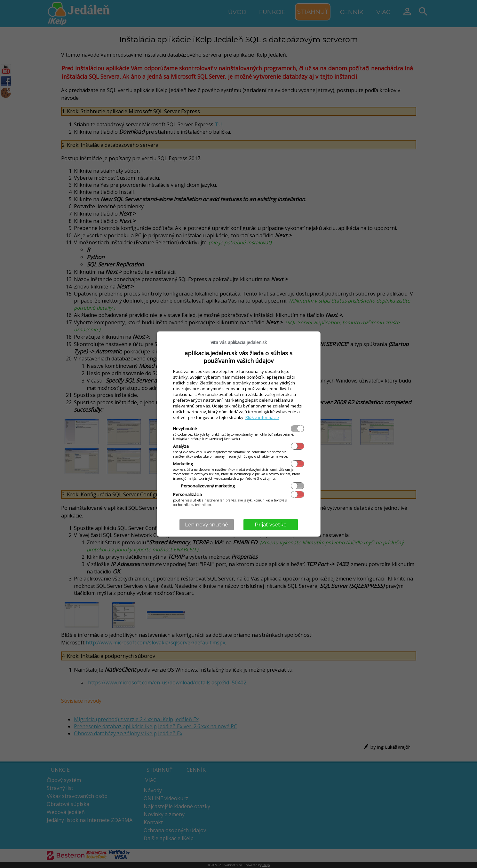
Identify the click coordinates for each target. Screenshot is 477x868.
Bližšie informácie (262, 417)
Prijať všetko (271, 525)
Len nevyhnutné (207, 525)
